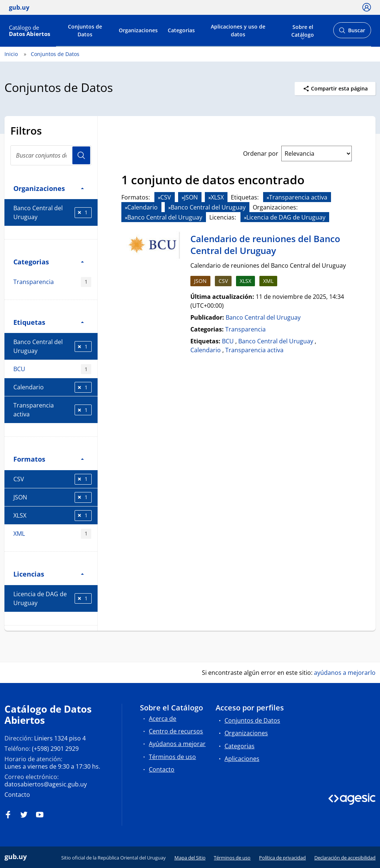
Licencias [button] (49, 574)
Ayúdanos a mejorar (177, 744)
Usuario (81, 155)
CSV (53, 479)
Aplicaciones (242, 759)
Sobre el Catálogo (303, 30)
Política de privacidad (282, 858)
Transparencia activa (53, 410)
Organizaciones (138, 30)
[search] (51, 155)
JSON (53, 497)
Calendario (53, 387)
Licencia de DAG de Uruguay (53, 598)
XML (52, 534)
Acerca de (163, 719)
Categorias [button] (49, 262)
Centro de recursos (176, 731)
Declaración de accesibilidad (345, 858)
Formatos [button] (49, 459)
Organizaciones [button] (49, 188)
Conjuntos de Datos (85, 30)
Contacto (17, 795)
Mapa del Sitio (190, 858)
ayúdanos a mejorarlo (345, 673)
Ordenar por (261, 154)
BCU (52, 369)
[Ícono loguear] (367, 7)
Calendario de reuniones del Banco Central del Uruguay (265, 245)
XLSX (53, 516)
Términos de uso (172, 757)
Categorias (181, 30)
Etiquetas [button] (49, 322)
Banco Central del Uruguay (53, 212)
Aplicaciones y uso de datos (238, 30)
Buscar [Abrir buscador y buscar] (352, 32)
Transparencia (52, 282)
